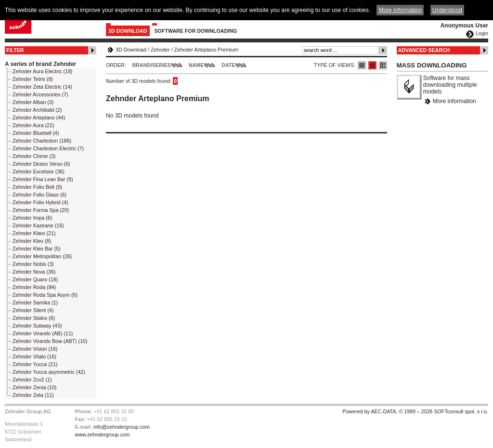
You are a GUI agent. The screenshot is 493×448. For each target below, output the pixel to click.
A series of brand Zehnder (40, 64)
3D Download (128, 31)
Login (482, 33)
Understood (447, 10)
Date (228, 65)
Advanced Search (424, 50)
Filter (15, 50)
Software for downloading (196, 31)
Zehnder (160, 50)
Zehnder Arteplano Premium (206, 50)
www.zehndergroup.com (103, 435)
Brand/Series (151, 65)
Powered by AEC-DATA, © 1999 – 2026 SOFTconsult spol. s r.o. (415, 411)
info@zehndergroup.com (122, 427)
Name (196, 65)
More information (454, 101)
